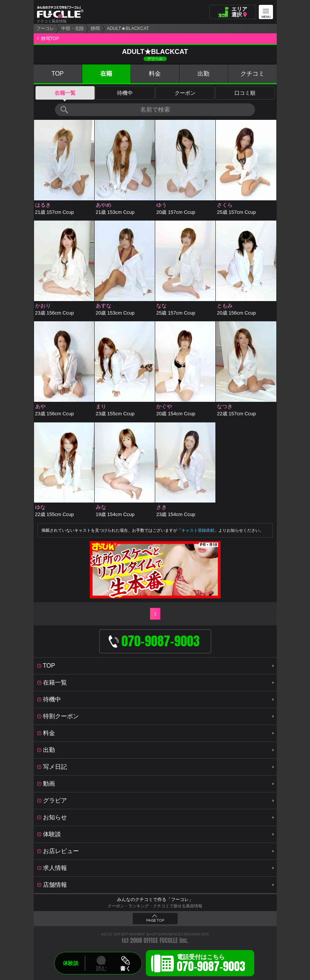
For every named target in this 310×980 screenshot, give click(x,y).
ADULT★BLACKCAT (128, 28)
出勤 (203, 74)
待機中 (125, 93)
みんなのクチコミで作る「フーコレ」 (155, 899)
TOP (58, 74)
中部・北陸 (73, 28)
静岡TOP (50, 39)
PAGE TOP (155, 920)
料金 (155, 74)
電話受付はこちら (211, 964)
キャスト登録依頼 (198, 530)
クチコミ (252, 74)
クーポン (185, 93)
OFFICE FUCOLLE (161, 940)
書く (125, 968)
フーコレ (45, 28)
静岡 (95, 28)
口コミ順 (245, 93)
